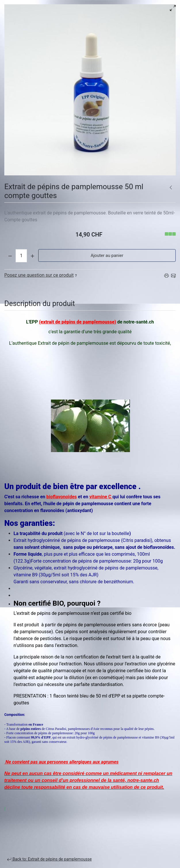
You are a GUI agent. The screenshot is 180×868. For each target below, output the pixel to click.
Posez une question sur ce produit (41, 275)
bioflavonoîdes (62, 497)
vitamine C (101, 497)
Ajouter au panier (107, 255)
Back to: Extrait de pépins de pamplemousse (49, 859)
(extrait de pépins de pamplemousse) (78, 322)
